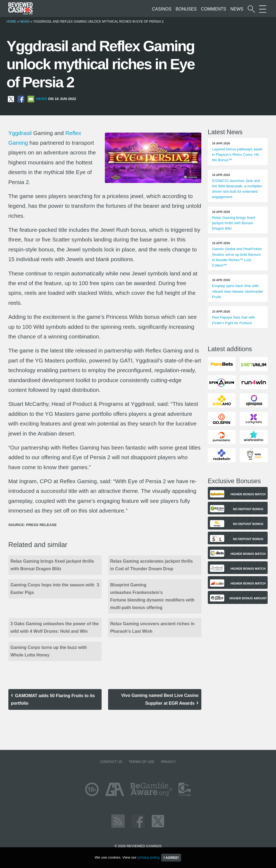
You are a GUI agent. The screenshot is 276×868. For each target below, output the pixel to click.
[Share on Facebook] (21, 99)
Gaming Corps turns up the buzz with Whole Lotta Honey (49, 651)
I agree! (171, 858)
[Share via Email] (31, 99)
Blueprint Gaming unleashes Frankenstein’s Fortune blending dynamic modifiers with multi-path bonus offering (152, 596)
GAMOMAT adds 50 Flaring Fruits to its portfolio (53, 699)
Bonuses (186, 9)
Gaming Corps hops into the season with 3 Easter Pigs (55, 589)
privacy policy (148, 857)
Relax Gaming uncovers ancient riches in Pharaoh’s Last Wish (152, 627)
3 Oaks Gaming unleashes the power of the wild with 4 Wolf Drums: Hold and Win (55, 627)
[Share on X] (11, 99)
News (237, 9)
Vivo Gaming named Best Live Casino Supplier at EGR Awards (160, 699)
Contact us (111, 762)
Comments (214, 9)
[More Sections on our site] (263, 9)
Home (11, 22)
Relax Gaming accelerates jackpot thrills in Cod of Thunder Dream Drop (152, 565)
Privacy (168, 762)
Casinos (162, 9)
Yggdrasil (20, 133)
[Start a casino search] (251, 9)
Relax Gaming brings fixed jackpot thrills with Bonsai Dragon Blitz (52, 565)
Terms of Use (142, 762)
